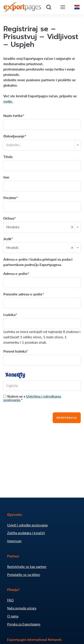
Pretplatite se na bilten (24, 575)
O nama (13, 616)
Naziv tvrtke (13, 116)
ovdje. (8, 101)
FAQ (10, 600)
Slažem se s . (32, 398)
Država (9, 218)
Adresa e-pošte (16, 274)
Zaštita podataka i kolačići (26, 533)
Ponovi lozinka (15, 351)
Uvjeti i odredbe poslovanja (27, 525)
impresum (14, 541)
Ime (6, 177)
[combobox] (42, 145)
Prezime (10, 198)
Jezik (7, 239)
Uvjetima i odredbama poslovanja (32, 398)
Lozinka (9, 315)
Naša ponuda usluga (22, 608)
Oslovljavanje (14, 136)
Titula (8, 157)
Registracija (67, 418)
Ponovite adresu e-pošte (23, 294)
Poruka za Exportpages (24, 624)
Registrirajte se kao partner (27, 567)
